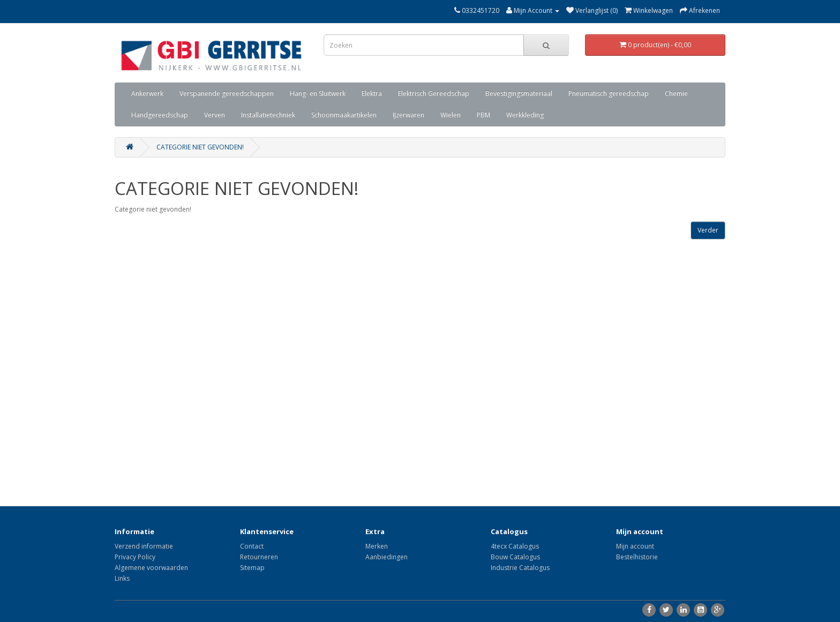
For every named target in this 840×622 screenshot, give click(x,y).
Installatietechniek (268, 115)
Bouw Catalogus (515, 557)
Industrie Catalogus (520, 568)
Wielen (451, 115)
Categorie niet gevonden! (200, 147)
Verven (215, 115)
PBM (483, 115)
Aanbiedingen (387, 557)
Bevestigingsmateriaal (519, 93)
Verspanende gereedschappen (227, 93)
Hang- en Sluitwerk (318, 93)
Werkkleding (525, 115)
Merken (377, 546)
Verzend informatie (144, 546)
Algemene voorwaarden (151, 568)
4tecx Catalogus (515, 546)
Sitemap (252, 568)
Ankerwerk (147, 93)
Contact (252, 546)
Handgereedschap (160, 115)
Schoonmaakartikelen (344, 115)
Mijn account (635, 546)
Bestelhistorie (637, 557)
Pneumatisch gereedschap (609, 93)
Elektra (372, 93)
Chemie (676, 93)
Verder (708, 230)
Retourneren (259, 557)
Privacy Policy (135, 557)
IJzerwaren (408, 115)
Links (122, 578)
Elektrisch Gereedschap (434, 93)
